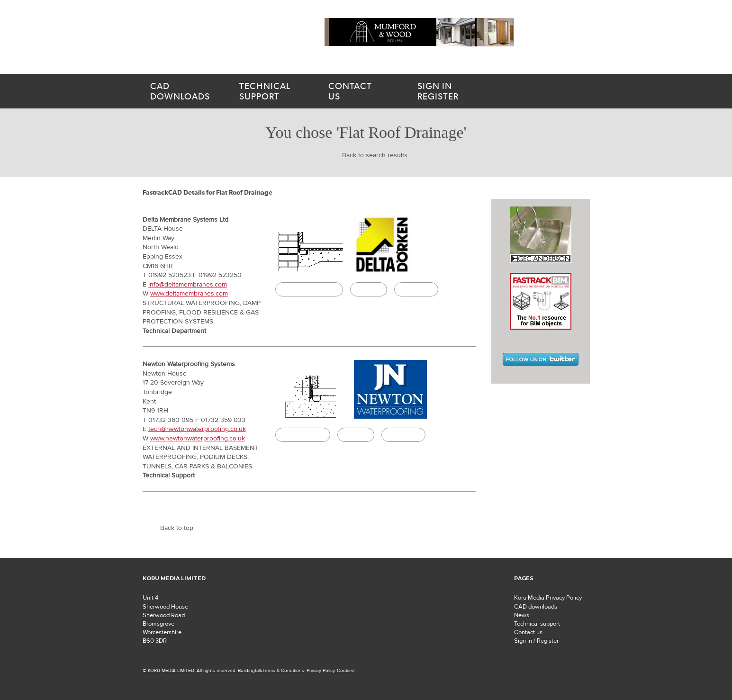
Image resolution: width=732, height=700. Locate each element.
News (522, 615)
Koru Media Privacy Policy (548, 598)
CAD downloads (536, 607)
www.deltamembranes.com (189, 294)
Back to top (177, 528)
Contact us (528, 632)
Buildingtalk (416, 289)
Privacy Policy (321, 670)
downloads (183, 91)
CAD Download (303, 435)
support (272, 91)
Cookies (346, 670)
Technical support (537, 624)
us (361, 91)
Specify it (369, 289)
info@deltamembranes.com (188, 285)
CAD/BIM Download (309, 289)
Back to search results (375, 155)
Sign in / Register (536, 641)
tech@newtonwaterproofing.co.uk (197, 429)
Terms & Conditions (283, 670)
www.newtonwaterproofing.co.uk (198, 439)
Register (458, 91)
